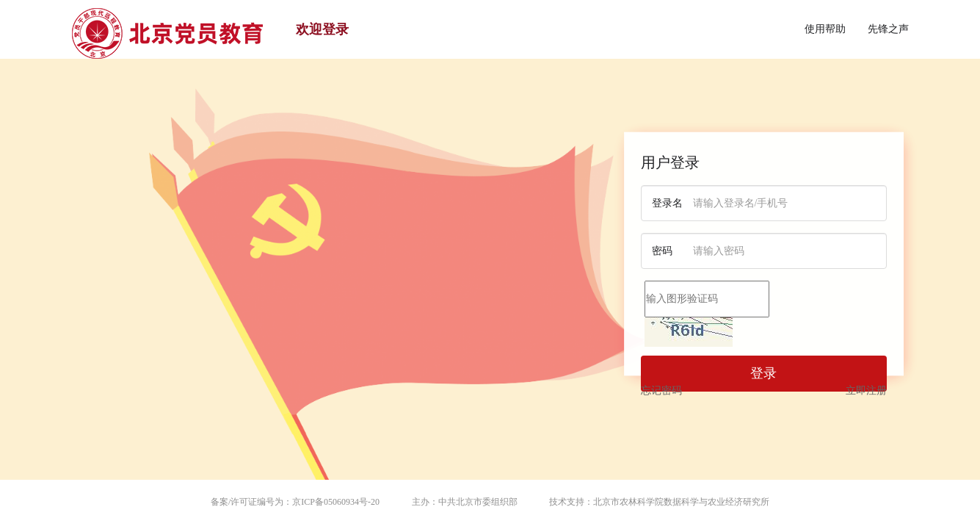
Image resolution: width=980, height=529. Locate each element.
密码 (662, 251)
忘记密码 (661, 391)
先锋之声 (888, 29)
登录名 (667, 203)
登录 (763, 373)
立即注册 (866, 391)
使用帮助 (825, 29)
